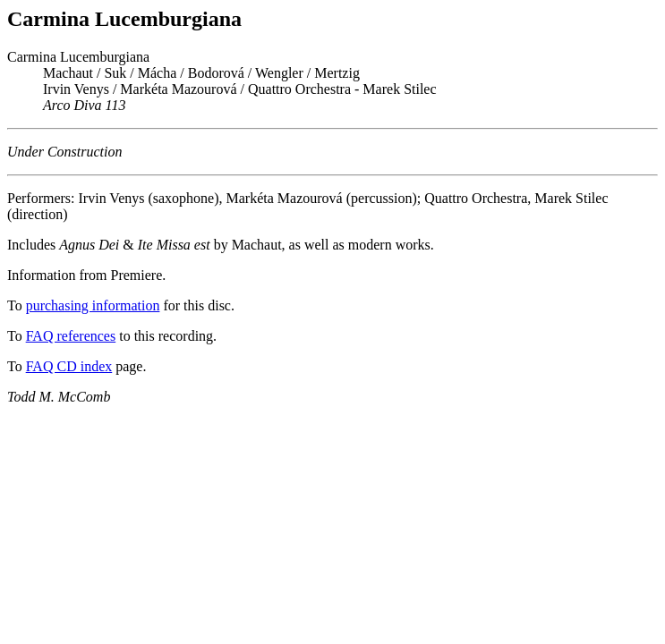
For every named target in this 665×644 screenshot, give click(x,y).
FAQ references (71, 336)
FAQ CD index (69, 366)
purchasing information (93, 305)
